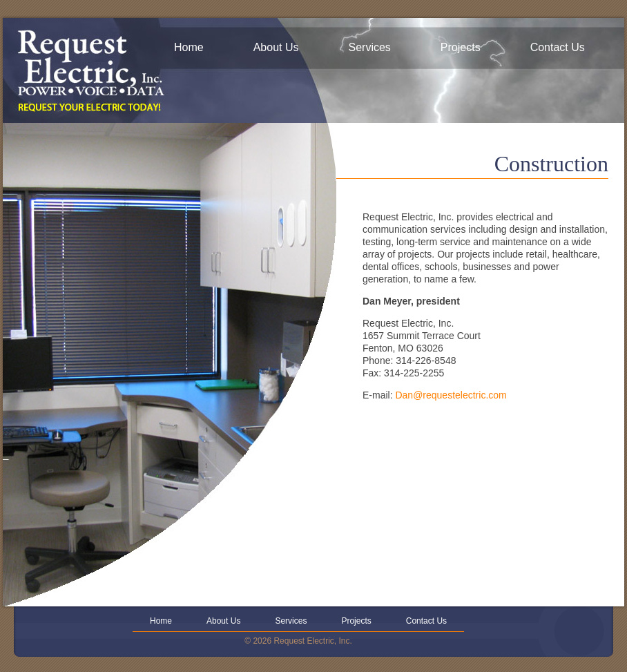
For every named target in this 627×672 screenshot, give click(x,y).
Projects (461, 47)
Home (189, 47)
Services (370, 47)
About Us (276, 47)
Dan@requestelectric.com (451, 395)
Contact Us (558, 47)
